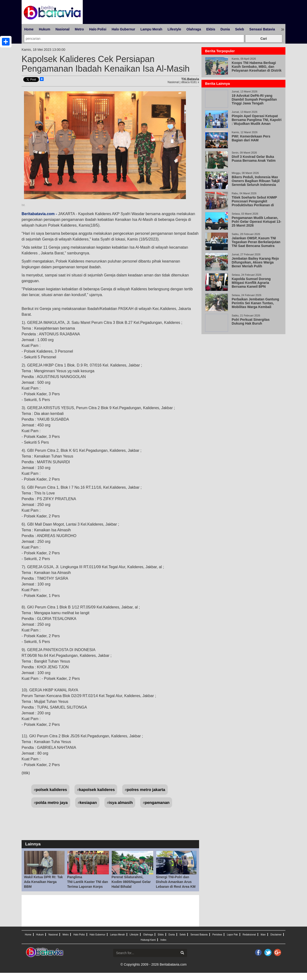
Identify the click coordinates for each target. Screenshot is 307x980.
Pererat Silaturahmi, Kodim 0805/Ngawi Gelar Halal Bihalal (131, 882)
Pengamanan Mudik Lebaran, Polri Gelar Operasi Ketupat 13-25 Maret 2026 (257, 222)
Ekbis (211, 29)
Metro (79, 29)
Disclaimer (276, 935)
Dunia (225, 29)
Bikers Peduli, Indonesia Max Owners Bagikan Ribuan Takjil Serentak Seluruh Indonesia (256, 181)
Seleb (239, 29)
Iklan (263, 935)
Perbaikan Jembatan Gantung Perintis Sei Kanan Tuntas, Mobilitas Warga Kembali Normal (255, 305)
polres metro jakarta (146, 790)
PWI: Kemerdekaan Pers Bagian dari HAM (251, 138)
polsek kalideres (51, 790)
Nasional (62, 29)
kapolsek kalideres (97, 790)
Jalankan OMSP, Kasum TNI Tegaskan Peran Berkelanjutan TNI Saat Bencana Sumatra (256, 242)
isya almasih (121, 803)
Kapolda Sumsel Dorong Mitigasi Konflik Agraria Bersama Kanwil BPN (251, 283)
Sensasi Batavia (262, 29)
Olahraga (194, 29)
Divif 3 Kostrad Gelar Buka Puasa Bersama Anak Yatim (254, 159)
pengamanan (157, 803)
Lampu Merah (151, 29)
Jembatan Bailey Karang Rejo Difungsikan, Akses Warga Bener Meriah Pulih (255, 262)
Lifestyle (174, 29)
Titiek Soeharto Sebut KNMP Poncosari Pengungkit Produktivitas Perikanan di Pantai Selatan (254, 203)
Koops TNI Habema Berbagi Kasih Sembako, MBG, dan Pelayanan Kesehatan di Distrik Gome (257, 69)
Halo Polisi (98, 29)
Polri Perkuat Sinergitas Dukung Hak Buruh (251, 321)
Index (163, 940)
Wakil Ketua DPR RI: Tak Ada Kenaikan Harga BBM (43, 882)
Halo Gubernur (123, 29)
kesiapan (88, 803)
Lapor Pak (232, 935)
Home (29, 29)
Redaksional (249, 935)
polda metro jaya (52, 803)
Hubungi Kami (148, 940)
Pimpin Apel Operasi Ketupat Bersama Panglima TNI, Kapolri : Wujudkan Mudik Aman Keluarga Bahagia (257, 122)
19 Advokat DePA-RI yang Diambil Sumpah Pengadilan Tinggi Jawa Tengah (254, 99)
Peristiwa (217, 935)
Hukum (44, 29)
